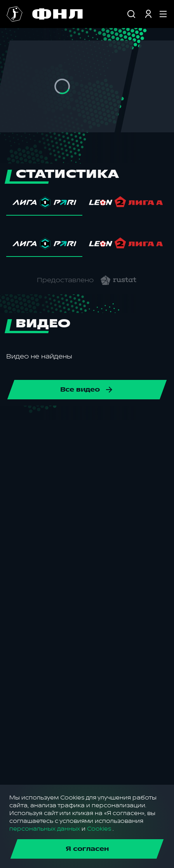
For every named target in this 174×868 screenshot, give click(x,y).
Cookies (99, 829)
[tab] (44, 204)
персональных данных (45, 829)
